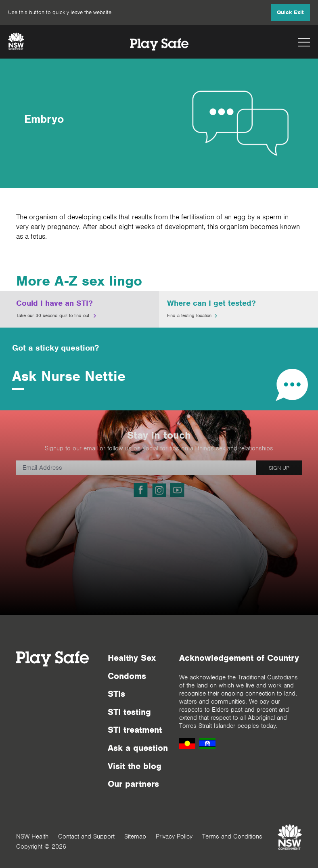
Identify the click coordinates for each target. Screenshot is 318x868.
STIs (116, 694)
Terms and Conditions (232, 836)
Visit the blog (135, 766)
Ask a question (138, 748)
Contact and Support (86, 836)
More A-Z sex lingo (79, 281)
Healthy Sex (132, 658)
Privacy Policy (174, 836)
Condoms (127, 676)
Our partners (133, 784)
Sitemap (135, 836)
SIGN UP (279, 468)
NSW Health (32, 836)
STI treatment (135, 730)
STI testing (129, 712)
